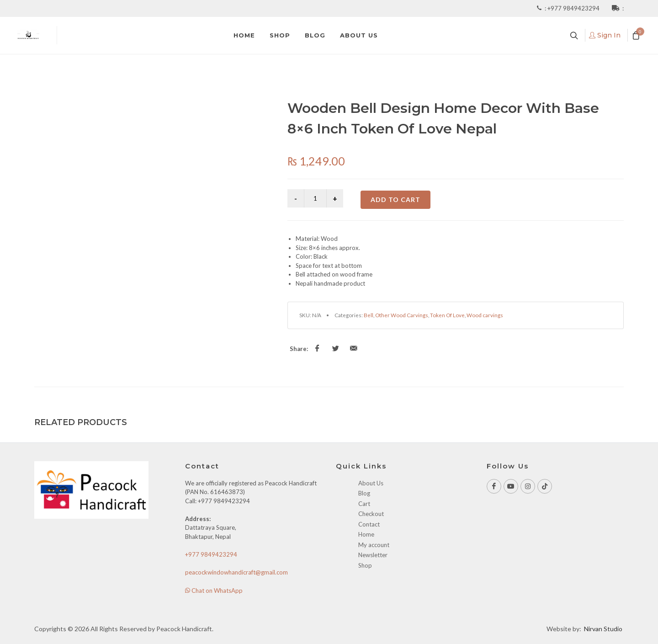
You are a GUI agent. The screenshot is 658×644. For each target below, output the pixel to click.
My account (374, 545)
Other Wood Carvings (402, 315)
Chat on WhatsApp (214, 591)
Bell (369, 315)
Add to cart (395, 200)
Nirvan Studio (603, 629)
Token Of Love (447, 315)
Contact (369, 524)
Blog (364, 493)
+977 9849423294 (574, 8)
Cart (364, 504)
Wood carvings (485, 315)
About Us (371, 483)
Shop (365, 565)
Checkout (371, 514)
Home (366, 534)
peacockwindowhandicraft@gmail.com (236, 572)
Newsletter (373, 555)
